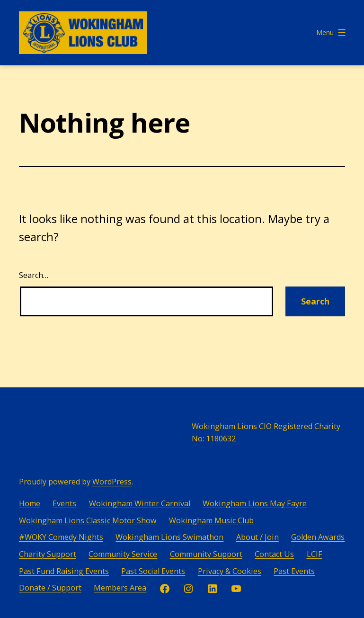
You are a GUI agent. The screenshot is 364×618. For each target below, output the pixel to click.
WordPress (112, 482)
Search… (34, 275)
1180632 (221, 439)
